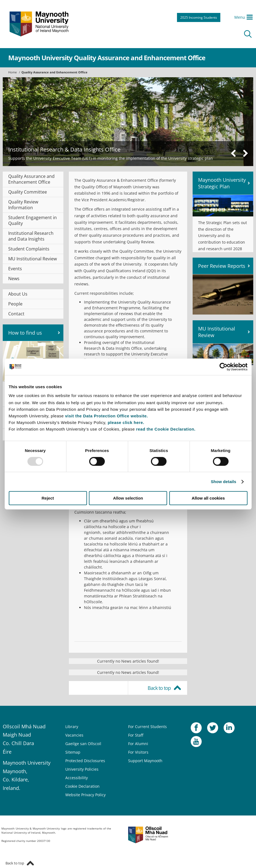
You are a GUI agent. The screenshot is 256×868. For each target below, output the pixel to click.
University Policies (82, 769)
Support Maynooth (145, 761)
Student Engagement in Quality (33, 220)
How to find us (25, 333)
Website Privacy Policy (85, 795)
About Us (18, 294)
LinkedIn (229, 729)
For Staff (136, 735)
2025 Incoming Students (199, 17)
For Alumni (138, 744)
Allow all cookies (208, 498)
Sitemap (73, 752)
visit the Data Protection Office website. (106, 416)
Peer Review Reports (222, 266)
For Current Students (147, 727)
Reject (48, 498)
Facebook (196, 729)
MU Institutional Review (33, 259)
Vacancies (74, 735)
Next (245, 153)
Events (15, 269)
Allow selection (128, 498)
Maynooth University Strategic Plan (222, 183)
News (14, 279)
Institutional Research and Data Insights (31, 236)
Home (12, 72)
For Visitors (138, 752)
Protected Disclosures (85, 761)
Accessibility (77, 778)
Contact (16, 314)
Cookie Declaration (82, 786)
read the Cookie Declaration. (166, 429)
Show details (223, 482)
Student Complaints (29, 249)
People (15, 304)
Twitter (213, 729)
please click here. (126, 422)
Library (72, 727)
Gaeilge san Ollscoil (83, 744)
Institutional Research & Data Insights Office (64, 149)
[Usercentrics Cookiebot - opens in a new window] (223, 367)
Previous (234, 153)
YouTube (196, 743)
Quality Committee (28, 192)
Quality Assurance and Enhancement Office (54, 72)
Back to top (159, 688)
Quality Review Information (23, 205)
